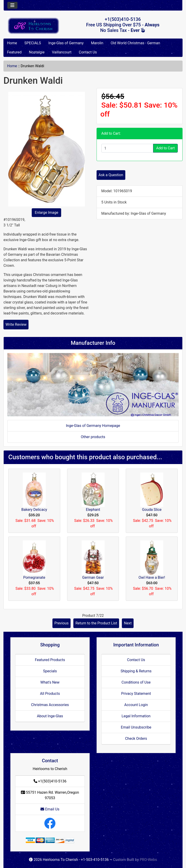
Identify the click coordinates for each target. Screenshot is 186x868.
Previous (62, 623)
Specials (50, 671)
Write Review (16, 324)
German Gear (93, 577)
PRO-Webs (148, 860)
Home (12, 43)
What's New (50, 682)
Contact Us (88, 52)
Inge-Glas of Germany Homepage (93, 426)
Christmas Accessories (50, 705)
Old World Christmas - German (135, 43)
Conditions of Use (136, 682)
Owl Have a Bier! (152, 577)
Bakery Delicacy (34, 510)
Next (128, 623)
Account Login (136, 705)
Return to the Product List (96, 623)
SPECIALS (33, 43)
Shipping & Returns (136, 671)
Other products (93, 437)
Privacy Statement (136, 694)
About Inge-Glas (50, 716)
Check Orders (136, 739)
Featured (14, 52)
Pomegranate (34, 577)
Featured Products (50, 660)
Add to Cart (165, 148)
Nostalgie (37, 52)
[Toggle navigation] (12, 5)
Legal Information (136, 716)
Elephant (93, 510)
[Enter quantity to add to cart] (127, 148)
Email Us (50, 809)
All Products (50, 694)
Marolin (97, 43)
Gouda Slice (152, 510)
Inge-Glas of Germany (66, 43)
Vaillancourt (62, 52)
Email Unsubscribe (136, 727)
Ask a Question (111, 175)
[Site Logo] (33, 26)
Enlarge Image (46, 213)
